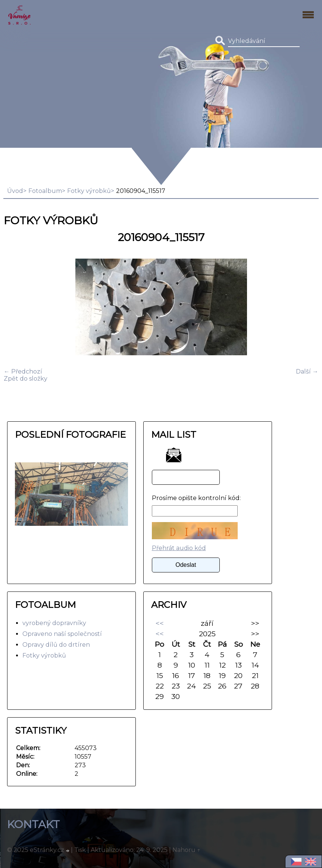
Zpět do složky (26, 379)
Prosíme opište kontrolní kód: (196, 498)
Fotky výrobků (89, 191)
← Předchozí (23, 371)
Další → (307, 371)
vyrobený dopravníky (54, 623)
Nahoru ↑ (187, 850)
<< (160, 623)
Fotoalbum (45, 191)
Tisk (80, 850)
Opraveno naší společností (62, 634)
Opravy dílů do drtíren (56, 645)
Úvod (15, 191)
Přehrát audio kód (179, 548)
